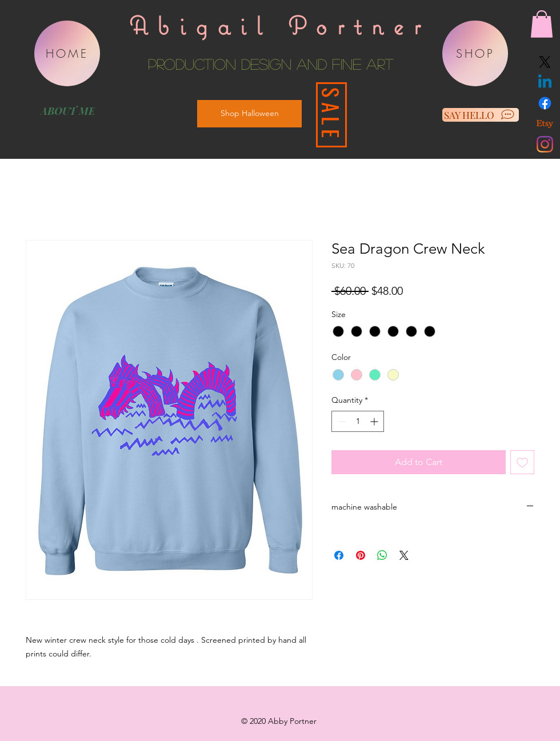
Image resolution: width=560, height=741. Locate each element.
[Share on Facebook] (339, 555)
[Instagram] (545, 144)
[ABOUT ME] (67, 111)
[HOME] (67, 53)
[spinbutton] (358, 421)
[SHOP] (475, 53)
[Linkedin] (545, 83)
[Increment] (375, 421)
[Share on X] (404, 555)
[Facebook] (545, 103)
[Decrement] (340, 421)
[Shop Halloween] (249, 114)
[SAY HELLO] (481, 115)
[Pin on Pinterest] (361, 555)
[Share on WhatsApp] (382, 555)
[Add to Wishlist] (522, 462)
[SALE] (331, 115)
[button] (542, 24)
